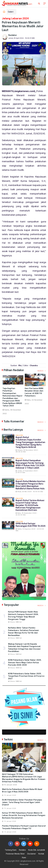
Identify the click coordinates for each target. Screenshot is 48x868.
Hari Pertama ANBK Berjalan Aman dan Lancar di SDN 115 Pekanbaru (34, 392)
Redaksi (12, 35)
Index (42, 371)
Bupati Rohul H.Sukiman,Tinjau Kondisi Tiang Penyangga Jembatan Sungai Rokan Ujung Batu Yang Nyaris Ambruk (30, 442)
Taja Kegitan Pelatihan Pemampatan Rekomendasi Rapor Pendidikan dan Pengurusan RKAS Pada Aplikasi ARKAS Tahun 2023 (13, 397)
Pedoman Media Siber (15, 854)
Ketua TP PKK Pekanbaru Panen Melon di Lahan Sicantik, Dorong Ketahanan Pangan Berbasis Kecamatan (24, 816)
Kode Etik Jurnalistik (37, 850)
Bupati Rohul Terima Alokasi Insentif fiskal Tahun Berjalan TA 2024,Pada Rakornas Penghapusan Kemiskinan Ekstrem (30, 505)
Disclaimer (32, 854)
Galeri (11, 12)
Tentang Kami (11, 850)
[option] (13, 395)
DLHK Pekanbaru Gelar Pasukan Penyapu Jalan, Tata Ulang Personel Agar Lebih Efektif (22, 802)
